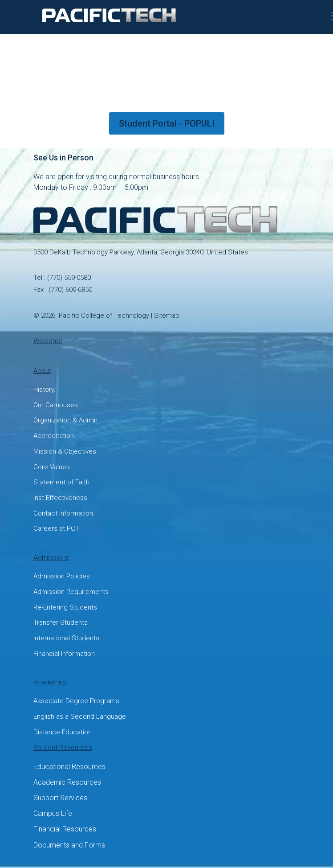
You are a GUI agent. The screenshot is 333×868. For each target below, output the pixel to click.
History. (45, 389)
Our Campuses (56, 405)
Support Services (60, 798)
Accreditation (54, 436)
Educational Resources (69, 767)
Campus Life (53, 813)
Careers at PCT (56, 528)
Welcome (48, 341)
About (42, 371)
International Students (66, 638)
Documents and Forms (69, 845)
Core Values (52, 467)
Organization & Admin (65, 420)
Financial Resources (65, 829)
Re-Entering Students (65, 607)
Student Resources (63, 748)
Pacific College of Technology (104, 315)
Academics (51, 682)
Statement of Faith (61, 482)
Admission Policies (62, 576)
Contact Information (63, 513)
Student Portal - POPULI (167, 123)
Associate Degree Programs (76, 701)
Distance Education (63, 732)
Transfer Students (61, 622)
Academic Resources (67, 782)
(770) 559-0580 (69, 278)
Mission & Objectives (65, 451)
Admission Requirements (71, 592)
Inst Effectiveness (60, 498)
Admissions (51, 558)
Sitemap (167, 315)
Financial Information (64, 654)
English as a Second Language (80, 717)
